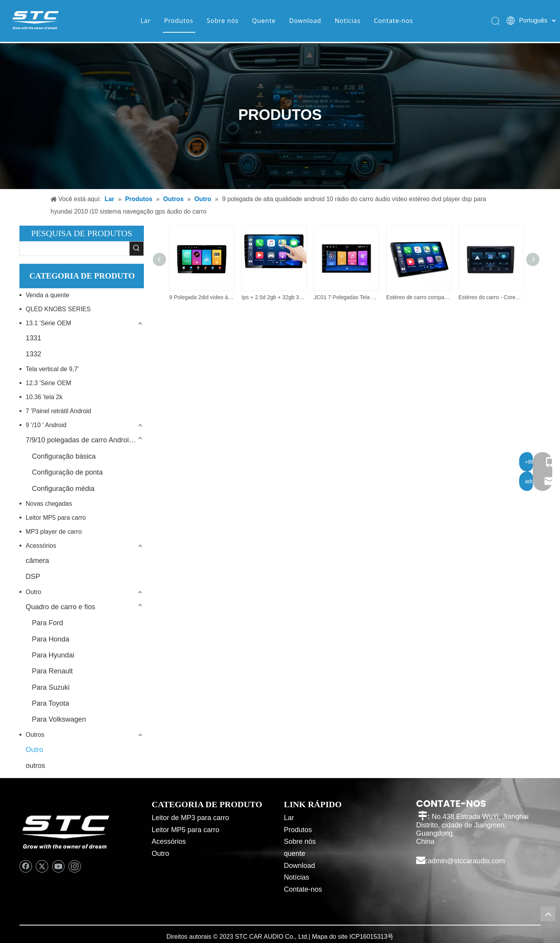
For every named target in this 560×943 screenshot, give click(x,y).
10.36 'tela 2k (44, 397)
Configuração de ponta (67, 472)
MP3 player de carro (54, 532)
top (548, 914)
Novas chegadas (49, 504)
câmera (37, 561)
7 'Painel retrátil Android (58, 411)
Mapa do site (330, 937)
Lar (145, 21)
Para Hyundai (53, 655)
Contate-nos (393, 21)
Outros (35, 735)
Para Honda (51, 639)
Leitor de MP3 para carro (190, 818)
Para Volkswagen (59, 719)
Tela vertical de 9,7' (52, 369)
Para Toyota (51, 703)
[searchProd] (75, 249)
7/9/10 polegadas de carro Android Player (85, 440)
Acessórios (41, 546)
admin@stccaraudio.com (466, 861)
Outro (33, 592)
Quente (263, 21)
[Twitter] (42, 866)
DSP (33, 577)
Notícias (347, 21)
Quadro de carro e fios (60, 607)
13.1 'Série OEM (48, 323)
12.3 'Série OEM (48, 383)
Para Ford (47, 623)
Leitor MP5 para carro (56, 518)
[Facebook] (26, 866)
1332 (33, 354)
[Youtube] (58, 866)
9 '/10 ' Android (46, 425)
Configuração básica (64, 456)
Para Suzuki (51, 687)
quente (295, 854)
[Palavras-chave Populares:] (136, 249)
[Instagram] (75, 866)
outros (35, 766)
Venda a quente (47, 295)
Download (304, 21)
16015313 (374, 937)
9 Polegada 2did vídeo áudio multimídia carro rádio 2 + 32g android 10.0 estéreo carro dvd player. (201, 297)
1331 (33, 338)
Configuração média (63, 489)
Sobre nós (222, 21)
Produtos (178, 21)
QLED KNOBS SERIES (58, 309)
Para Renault (52, 671)
